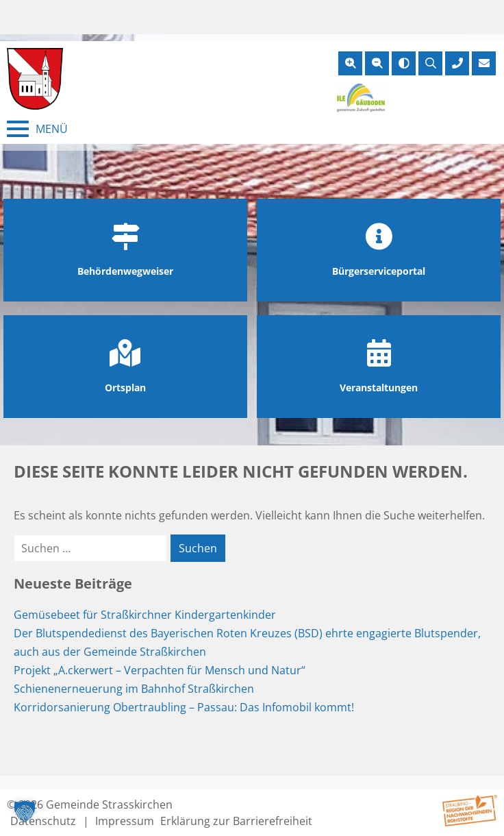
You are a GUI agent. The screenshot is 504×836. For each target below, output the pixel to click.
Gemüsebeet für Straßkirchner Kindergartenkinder (145, 615)
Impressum (125, 821)
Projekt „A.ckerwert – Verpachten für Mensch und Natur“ (160, 670)
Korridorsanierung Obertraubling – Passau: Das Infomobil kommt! (184, 707)
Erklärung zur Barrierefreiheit (236, 821)
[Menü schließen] (37, 129)
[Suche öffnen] (430, 63)
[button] (25, 811)
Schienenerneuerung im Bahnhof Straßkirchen (134, 689)
